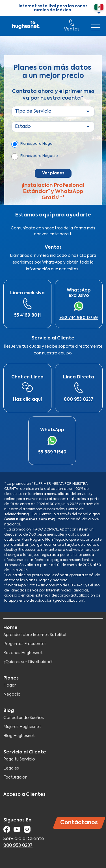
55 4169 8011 (27, 315)
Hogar (10, 685)
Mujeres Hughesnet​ (22, 727)
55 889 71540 (52, 452)
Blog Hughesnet (19, 736)
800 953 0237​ (79, 399)
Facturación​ (15, 777)
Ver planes (53, 173)
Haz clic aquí (27, 399)
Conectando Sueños (24, 718)
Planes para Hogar (37, 144)
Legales (11, 768)
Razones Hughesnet (23, 653)
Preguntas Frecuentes (25, 644)
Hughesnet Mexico (26, 26)
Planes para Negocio (39, 156)
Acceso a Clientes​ (24, 795)
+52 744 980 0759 (79, 318)
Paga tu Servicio (19, 759)
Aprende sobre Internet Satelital (35, 635)
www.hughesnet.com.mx (30, 520)
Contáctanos (79, 823)
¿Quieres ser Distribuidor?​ (28, 662)
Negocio (12, 694)
